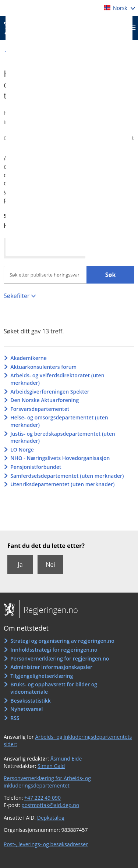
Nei (50, 565)
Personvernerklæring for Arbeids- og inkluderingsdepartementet (47, 782)
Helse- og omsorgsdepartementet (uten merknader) (59, 421)
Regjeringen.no (49, 610)
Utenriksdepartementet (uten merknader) (62, 484)
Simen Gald (51, 766)
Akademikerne (29, 358)
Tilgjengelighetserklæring (42, 676)
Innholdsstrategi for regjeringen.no (54, 650)
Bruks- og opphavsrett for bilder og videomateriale (54, 688)
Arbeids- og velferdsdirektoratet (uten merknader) (57, 379)
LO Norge (22, 450)
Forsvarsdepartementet (40, 409)
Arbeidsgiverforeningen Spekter (50, 392)
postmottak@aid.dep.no (50, 805)
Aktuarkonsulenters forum (43, 367)
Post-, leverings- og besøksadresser (46, 844)
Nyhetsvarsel (26, 709)
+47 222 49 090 (43, 798)
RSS (15, 718)
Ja (20, 565)
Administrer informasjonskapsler (51, 667)
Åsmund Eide (66, 759)
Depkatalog (51, 818)
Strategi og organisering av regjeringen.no (62, 641)
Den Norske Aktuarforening (45, 400)
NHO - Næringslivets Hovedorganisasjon (60, 458)
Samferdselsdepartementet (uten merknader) (67, 476)
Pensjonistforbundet (36, 467)
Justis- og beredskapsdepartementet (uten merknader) (63, 437)
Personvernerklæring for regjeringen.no (60, 658)
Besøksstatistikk (31, 701)
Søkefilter (17, 296)
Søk (111, 275)
